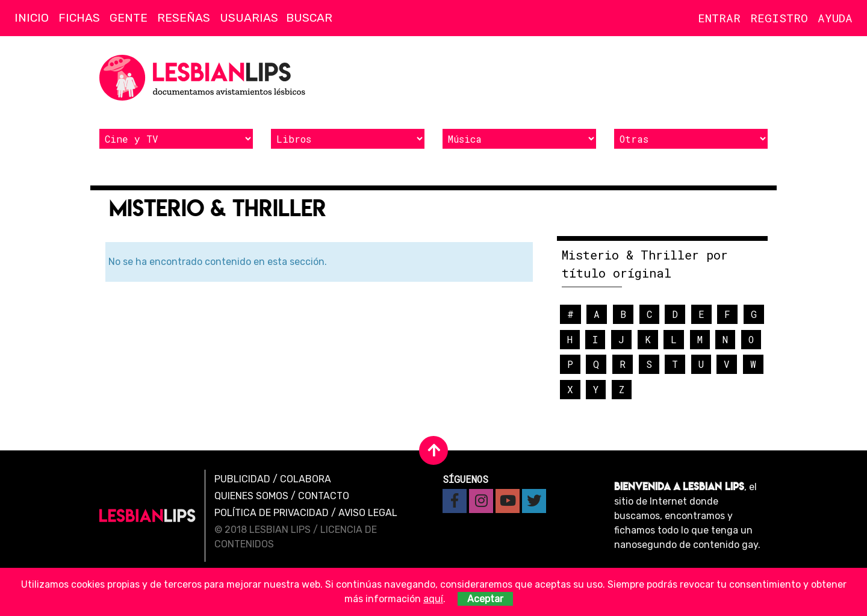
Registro (779, 18)
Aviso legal (368, 513)
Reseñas (184, 18)
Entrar (719, 18)
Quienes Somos (251, 496)
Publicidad (242, 479)
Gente (129, 18)
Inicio (32, 18)
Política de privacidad (272, 513)
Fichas (79, 18)
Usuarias (249, 18)
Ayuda (835, 18)
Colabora (306, 479)
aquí (433, 599)
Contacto (324, 496)
